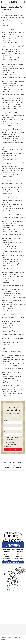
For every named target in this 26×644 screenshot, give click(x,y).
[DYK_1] (13, 579)
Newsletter (8, 446)
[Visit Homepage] (13, 2)
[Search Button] (24, 2)
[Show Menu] (2, 2)
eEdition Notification (11, 444)
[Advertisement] (13, 486)
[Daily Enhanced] (5, 442)
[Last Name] (13, 434)
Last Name (7, 432)
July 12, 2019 (4, 12)
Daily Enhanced (10, 442)
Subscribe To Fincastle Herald (7, 638)
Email (6, 420)
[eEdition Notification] (5, 444)
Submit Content (4, 639)
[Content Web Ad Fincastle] (13, 547)
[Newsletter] (5, 446)
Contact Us (18, 638)
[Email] (13, 423)
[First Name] (13, 428)
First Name (7, 426)
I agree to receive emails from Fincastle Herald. (13, 439)
